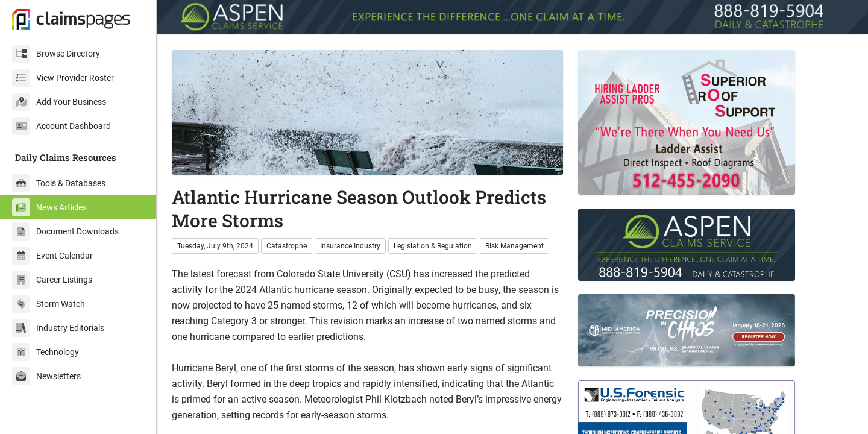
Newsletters (46, 376)
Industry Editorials (58, 328)
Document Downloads (65, 231)
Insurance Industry (350, 246)
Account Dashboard (61, 126)
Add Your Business (59, 102)
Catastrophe (287, 246)
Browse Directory (56, 54)
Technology (46, 352)
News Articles (49, 207)
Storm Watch (49, 304)
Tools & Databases (59, 183)
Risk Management (514, 246)
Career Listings (52, 280)
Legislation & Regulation (433, 246)
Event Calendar (52, 256)
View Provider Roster (63, 78)
